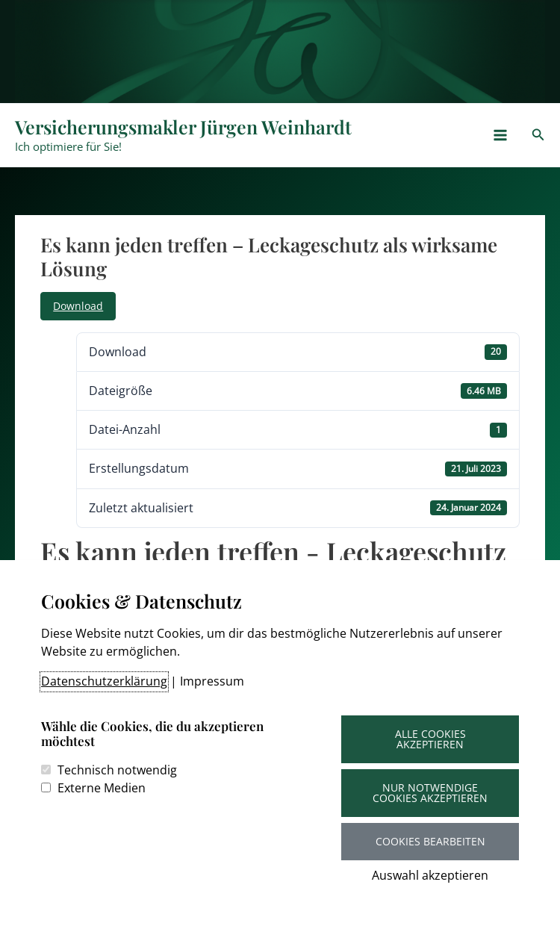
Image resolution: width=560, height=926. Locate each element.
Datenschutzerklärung (104, 681)
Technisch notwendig (117, 770)
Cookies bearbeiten (430, 841)
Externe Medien (102, 788)
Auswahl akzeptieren (430, 875)
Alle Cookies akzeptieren (430, 739)
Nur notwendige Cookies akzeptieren (430, 793)
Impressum (212, 681)
